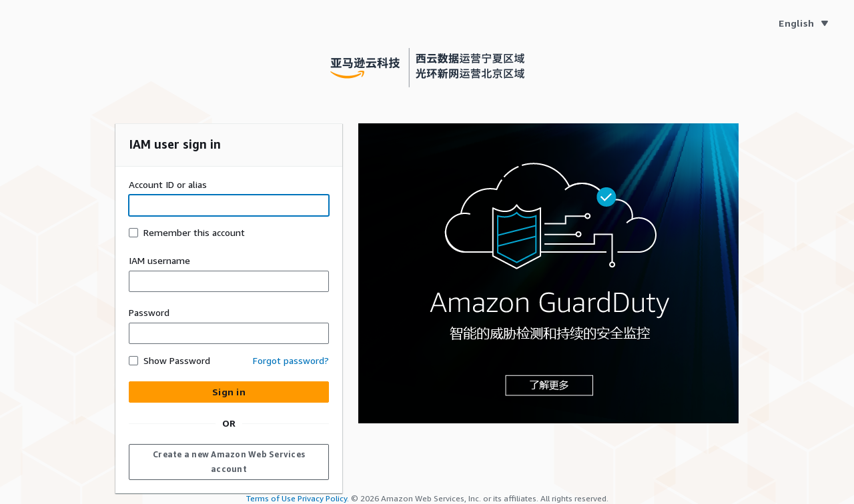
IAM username (159, 260)
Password (149, 312)
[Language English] (803, 23)
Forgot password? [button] (291, 360)
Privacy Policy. (323, 498)
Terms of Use (271, 498)
